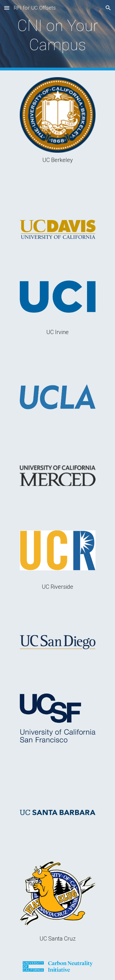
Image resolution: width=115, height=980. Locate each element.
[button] (7, 8)
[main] (57, 35)
